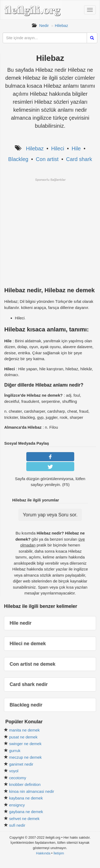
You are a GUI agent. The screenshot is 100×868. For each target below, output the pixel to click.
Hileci (58, 148)
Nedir (44, 25)
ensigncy (17, 805)
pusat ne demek (23, 737)
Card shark (79, 159)
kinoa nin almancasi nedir (32, 791)
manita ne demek (24, 730)
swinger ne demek (25, 744)
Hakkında (43, 853)
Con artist (47, 159)
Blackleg (18, 159)
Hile (76, 148)
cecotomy (18, 778)
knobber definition (25, 784)
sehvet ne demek (24, 819)
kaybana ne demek (26, 798)
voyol (14, 771)
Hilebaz (61, 25)
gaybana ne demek (26, 812)
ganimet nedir (21, 764)
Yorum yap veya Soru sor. (50, 515)
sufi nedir (17, 825)
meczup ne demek (25, 757)
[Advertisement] (50, 232)
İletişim (59, 853)
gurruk (15, 751)
